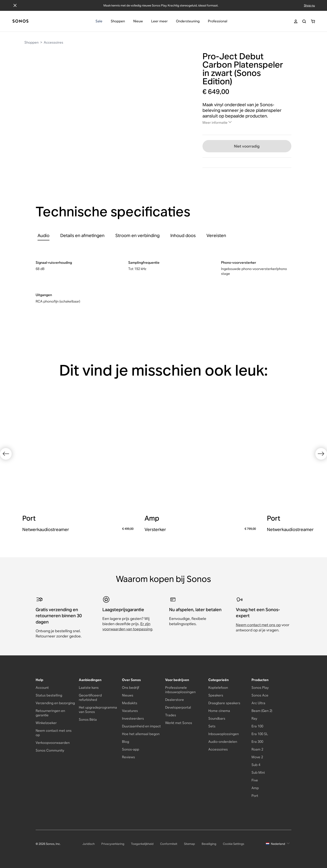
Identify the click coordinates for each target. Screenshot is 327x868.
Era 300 (257, 742)
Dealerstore (175, 700)
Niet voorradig (247, 146)
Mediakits (130, 703)
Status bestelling (49, 695)
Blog (126, 742)
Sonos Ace (260, 695)
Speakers (216, 695)
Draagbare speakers (224, 703)
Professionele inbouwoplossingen (180, 690)
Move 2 (257, 757)
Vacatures (130, 711)
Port (255, 796)
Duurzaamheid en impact (141, 726)
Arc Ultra (258, 703)
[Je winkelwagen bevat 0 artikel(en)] (313, 21)
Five (255, 780)
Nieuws (128, 695)
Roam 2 (257, 749)
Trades (171, 715)
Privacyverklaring (113, 844)
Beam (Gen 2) (262, 711)
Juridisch (89, 844)
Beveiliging (209, 844)
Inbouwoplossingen (224, 734)
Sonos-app (131, 749)
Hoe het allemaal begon (141, 734)
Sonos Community (50, 750)
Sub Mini (258, 773)
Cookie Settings (234, 844)
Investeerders (133, 718)
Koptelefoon (218, 688)
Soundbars (217, 718)
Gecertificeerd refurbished (90, 698)
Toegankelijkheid (142, 844)
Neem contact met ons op (258, 625)
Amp (255, 788)
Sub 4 (256, 765)
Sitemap (189, 844)
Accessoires (53, 42)
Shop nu (309, 5)
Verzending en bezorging (55, 703)
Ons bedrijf (131, 688)
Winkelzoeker (46, 723)
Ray (254, 718)
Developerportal (178, 707)
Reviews (128, 757)
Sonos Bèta (88, 720)
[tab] (43, 235)
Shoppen (31, 42)
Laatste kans (89, 688)
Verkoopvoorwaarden (53, 743)
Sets (212, 726)
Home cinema (219, 711)
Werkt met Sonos (179, 723)
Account (42, 688)
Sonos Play (260, 688)
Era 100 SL (260, 734)
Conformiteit (169, 844)
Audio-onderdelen (223, 742)
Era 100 (257, 726)
